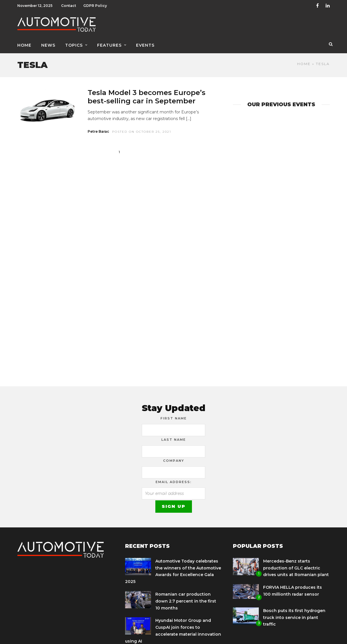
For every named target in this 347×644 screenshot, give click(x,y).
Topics (74, 45)
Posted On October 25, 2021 (142, 132)
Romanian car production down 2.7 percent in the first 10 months (186, 601)
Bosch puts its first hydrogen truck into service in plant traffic (294, 618)
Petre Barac (98, 131)
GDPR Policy (95, 6)
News (48, 45)
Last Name (174, 440)
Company (174, 461)
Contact (69, 6)
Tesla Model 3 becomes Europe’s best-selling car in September (147, 97)
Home (24, 45)
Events (145, 45)
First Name (174, 418)
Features (109, 45)
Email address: (174, 482)
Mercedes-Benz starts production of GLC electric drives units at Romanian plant (296, 568)
